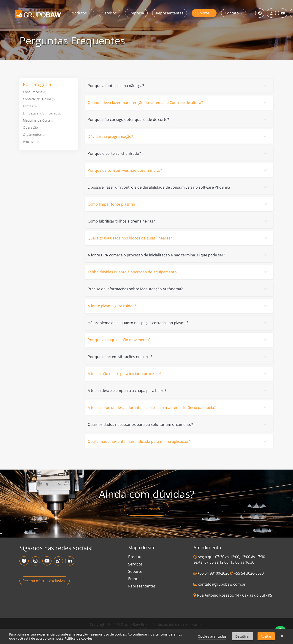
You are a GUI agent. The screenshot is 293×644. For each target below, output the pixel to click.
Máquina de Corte (39, 120)
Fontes (30, 106)
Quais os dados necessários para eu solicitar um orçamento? (178, 424)
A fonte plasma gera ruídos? (178, 306)
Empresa (136, 13)
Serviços (110, 13)
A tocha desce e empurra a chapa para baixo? (178, 391)
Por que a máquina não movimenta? (178, 340)
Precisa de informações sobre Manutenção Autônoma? (178, 289)
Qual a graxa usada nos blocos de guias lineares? (178, 238)
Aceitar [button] (266, 636)
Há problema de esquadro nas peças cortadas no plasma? (178, 323)
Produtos (136, 557)
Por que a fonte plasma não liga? (178, 86)
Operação (32, 127)
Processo (31, 142)
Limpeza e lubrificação (42, 113)
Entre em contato (147, 509)
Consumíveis (34, 92)
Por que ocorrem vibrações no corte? (178, 357)
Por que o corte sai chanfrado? (178, 153)
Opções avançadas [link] (212, 636)
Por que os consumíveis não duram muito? (178, 170)
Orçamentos (34, 135)
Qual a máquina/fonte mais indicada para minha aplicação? (178, 441)
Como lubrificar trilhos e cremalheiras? (178, 221)
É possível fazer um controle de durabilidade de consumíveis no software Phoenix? (178, 187)
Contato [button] (232, 13)
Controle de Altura (39, 99)
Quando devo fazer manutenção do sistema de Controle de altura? (178, 103)
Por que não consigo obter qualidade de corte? (178, 120)
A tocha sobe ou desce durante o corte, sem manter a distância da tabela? (178, 408)
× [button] (282, 636)
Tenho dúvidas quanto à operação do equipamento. (178, 272)
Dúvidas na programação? (178, 136)
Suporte (135, 571)
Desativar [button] (243, 636)
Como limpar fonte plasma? (178, 204)
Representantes (170, 13)
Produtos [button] (79, 13)
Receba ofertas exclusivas (45, 581)
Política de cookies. (79, 638)
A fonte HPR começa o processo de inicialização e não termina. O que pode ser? (178, 255)
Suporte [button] (203, 13)
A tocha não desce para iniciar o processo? (178, 374)
